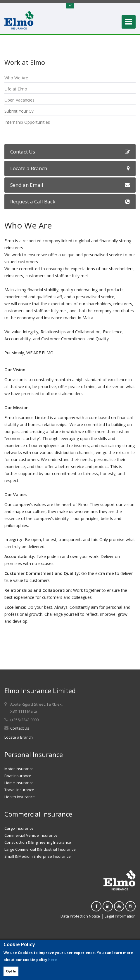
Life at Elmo (16, 89)
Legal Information (120, 916)
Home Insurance (19, 783)
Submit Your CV (19, 111)
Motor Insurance (19, 769)
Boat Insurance (18, 776)
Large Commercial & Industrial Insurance (40, 849)
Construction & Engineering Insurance (38, 842)
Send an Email (70, 185)
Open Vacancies (19, 100)
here (53, 960)
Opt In (11, 971)
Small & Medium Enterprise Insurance (38, 856)
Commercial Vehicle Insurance (31, 835)
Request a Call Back (70, 202)
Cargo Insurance (19, 828)
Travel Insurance (19, 790)
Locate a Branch (70, 168)
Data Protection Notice (80, 916)
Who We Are (16, 78)
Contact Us (70, 152)
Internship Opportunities (27, 122)
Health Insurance (20, 797)
